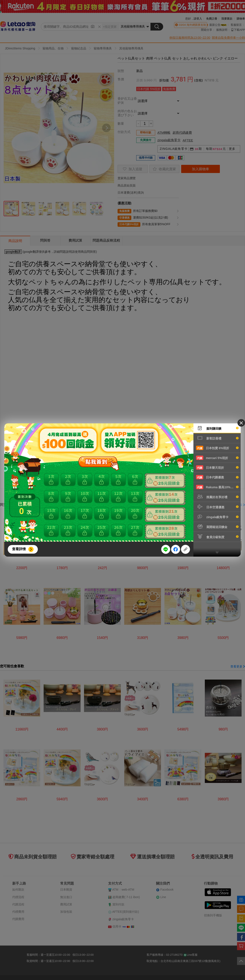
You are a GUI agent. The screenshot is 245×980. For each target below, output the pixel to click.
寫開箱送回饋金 (217, 527)
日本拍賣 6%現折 (217, 448)
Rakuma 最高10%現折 (217, 487)
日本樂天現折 (217, 467)
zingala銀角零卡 (217, 517)
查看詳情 (19, 549)
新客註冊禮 (217, 438)
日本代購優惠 (217, 477)
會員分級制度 (217, 537)
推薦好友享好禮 (217, 497)
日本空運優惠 (217, 507)
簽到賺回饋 (217, 428)
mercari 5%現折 (217, 458)
